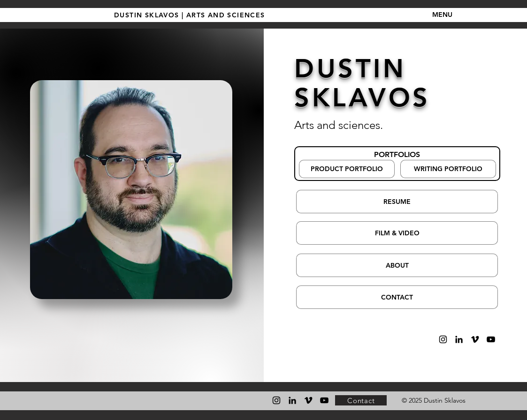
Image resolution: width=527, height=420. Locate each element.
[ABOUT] (397, 265)
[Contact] (361, 400)
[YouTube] (491, 339)
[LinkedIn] (459, 339)
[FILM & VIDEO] (397, 233)
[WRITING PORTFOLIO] (448, 169)
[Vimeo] (475, 339)
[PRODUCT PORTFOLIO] (347, 169)
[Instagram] (443, 339)
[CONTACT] (397, 297)
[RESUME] (397, 202)
